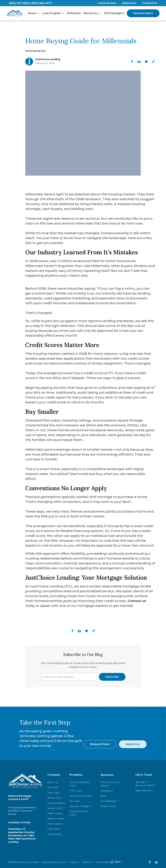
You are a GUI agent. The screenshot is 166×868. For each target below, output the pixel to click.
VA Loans (75, 801)
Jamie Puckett (56, 819)
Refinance (74, 13)
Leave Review (107, 3)
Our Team (53, 787)
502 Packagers (114, 13)
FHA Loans (76, 791)
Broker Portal (108, 806)
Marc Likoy (53, 793)
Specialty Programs (80, 806)
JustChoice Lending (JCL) (51, 586)
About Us (53, 782)
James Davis (54, 798)
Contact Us (150, 3)
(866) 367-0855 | (20, 3)
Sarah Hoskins (55, 813)
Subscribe (112, 677)
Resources (92, 13)
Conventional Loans (81, 796)
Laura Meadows (56, 803)
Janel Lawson (55, 824)
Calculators (107, 791)
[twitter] (146, 62)
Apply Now (129, 3)
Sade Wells (53, 829)
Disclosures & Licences (54, 862)
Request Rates (143, 13)
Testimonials (54, 834)
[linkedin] (139, 62)
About (34, 13)
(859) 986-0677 (42, 3)
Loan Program (53, 13)
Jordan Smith (55, 808)
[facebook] (132, 62)
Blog (103, 796)
